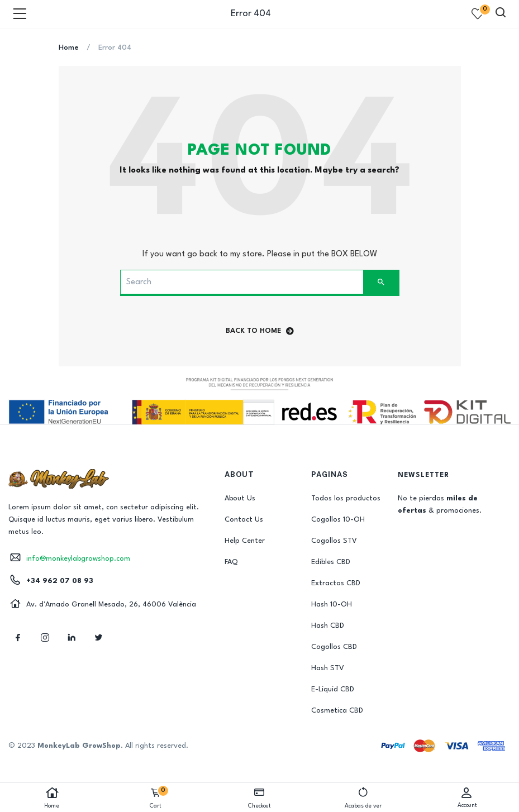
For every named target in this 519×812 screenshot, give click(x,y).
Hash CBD (328, 626)
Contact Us (244, 520)
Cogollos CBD (334, 647)
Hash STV (328, 668)
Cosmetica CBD (337, 711)
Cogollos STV (334, 541)
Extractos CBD (336, 583)
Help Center (245, 541)
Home (52, 798)
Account (467, 797)
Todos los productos (346, 498)
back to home (260, 331)
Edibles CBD (331, 562)
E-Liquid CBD (333, 689)
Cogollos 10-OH (338, 520)
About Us (240, 498)
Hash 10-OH (332, 605)
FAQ (231, 562)
